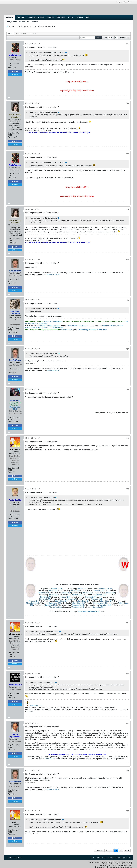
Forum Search (72, 325)
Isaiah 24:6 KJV (53, 275)
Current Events (58, 328)
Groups (80, 17)
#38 (127, 389)
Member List (24, 22)
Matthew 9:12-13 (37, 705)
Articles (50, 17)
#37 (127, 349)
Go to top (127, 858)
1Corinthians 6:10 (54, 603)
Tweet (15, 75)
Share (15, 72)
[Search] (91, 38)
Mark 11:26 (81, 589)
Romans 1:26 (104, 589)
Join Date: (12, 63)
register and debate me (53, 321)
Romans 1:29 (53, 591)
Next (127, 850)
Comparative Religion (34, 328)
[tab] (10, 34)
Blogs (71, 17)
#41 (127, 623)
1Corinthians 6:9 (61, 601)
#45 (127, 811)
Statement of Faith (36, 17)
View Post (66, 53)
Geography (105, 325)
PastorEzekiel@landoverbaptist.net (89, 611)
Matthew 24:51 (56, 589)
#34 (127, 209)
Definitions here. (66, 330)
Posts (10, 34)
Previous (99, 850)
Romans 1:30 (53, 595)
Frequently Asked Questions (50, 325)
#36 (127, 300)
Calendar (34, 22)
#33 (127, 154)
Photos (33, 34)
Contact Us (101, 858)
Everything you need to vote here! (93, 330)
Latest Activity (21, 34)
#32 (127, 104)
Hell (88, 17)
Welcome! (21, 17)
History (113, 325)
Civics (45, 328)
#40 (127, 489)
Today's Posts (12, 22)
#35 (127, 260)
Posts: (11, 67)
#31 (127, 44)
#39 (127, 438)
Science (120, 325)
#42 (127, 674)
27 (111, 589)
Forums (10, 17)
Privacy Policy (114, 858)
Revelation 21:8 (51, 605)
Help (92, 858)
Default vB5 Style (15, 858)
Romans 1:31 (72, 599)
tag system (83, 325)
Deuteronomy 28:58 (15, 408)
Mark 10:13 (49, 759)
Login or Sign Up (124, 2)
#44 (127, 770)
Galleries (61, 17)
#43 (127, 723)
